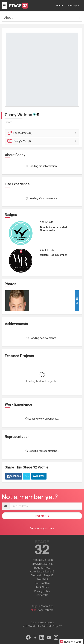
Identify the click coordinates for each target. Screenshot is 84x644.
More (77, 301)
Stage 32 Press (42, 568)
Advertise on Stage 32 (42, 572)
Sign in (59, 6)
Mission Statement (42, 564)
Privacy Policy (42, 591)
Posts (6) (43, 133)
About (8, 18)
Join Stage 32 (73, 6)
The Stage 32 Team (42, 560)
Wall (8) (43, 141)
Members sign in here (42, 528)
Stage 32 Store (45, 610)
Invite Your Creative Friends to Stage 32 (42, 626)
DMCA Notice (42, 587)
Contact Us (42, 595)
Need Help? (42, 579)
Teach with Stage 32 (42, 575)
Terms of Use (42, 583)
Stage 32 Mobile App (42, 606)
